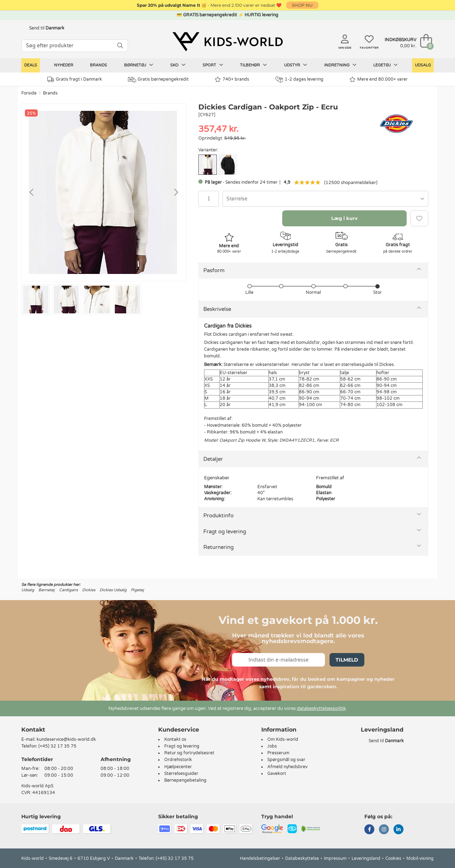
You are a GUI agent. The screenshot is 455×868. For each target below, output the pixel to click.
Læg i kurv (344, 218)
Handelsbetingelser (260, 858)
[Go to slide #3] (97, 300)
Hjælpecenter (178, 767)
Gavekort (277, 773)
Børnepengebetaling (185, 780)
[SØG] (120, 46)
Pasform (214, 270)
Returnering (218, 547)
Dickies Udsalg (113, 590)
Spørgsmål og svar (286, 760)
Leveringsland (366, 858)
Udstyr (296, 65)
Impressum (335, 858)
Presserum (278, 753)
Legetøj (386, 65)
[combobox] (325, 199)
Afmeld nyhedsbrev (287, 767)
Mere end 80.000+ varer (379, 79)
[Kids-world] (227, 42)
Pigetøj (137, 590)
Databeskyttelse (302, 858)
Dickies (89, 590)
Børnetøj (139, 65)
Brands (98, 65)
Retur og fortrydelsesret (189, 753)
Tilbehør (253, 65)
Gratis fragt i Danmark (75, 79)
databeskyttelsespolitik (321, 708)
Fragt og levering (225, 532)
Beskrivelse (217, 309)
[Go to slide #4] (127, 300)
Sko (178, 65)
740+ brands (232, 79)
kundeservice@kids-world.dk (66, 739)
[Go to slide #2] (66, 300)
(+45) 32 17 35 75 (57, 746)
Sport (213, 65)
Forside (29, 93)
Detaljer (213, 459)
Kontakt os (175, 739)
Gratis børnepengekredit (158, 80)
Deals (31, 65)
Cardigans (68, 590)
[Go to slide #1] (36, 300)
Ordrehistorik (178, 760)
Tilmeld (347, 660)
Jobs (272, 746)
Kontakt (33, 730)
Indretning (340, 65)
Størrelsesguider (181, 773)
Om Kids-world (283, 739)
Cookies (393, 858)
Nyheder (64, 65)
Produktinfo (218, 516)
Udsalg (423, 65)
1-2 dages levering (299, 79)
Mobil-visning (420, 858)
